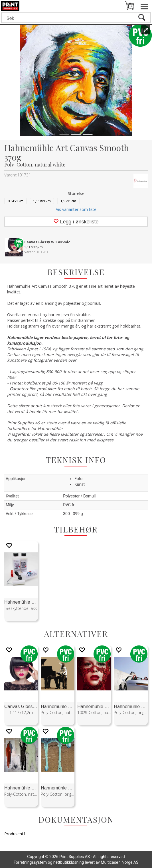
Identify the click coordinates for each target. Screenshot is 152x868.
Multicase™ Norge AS (119, 862)
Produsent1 (15, 834)
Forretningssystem (30, 862)
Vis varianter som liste (76, 209)
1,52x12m (68, 201)
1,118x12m (42, 201)
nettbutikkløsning (69, 862)
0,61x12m (16, 201)
